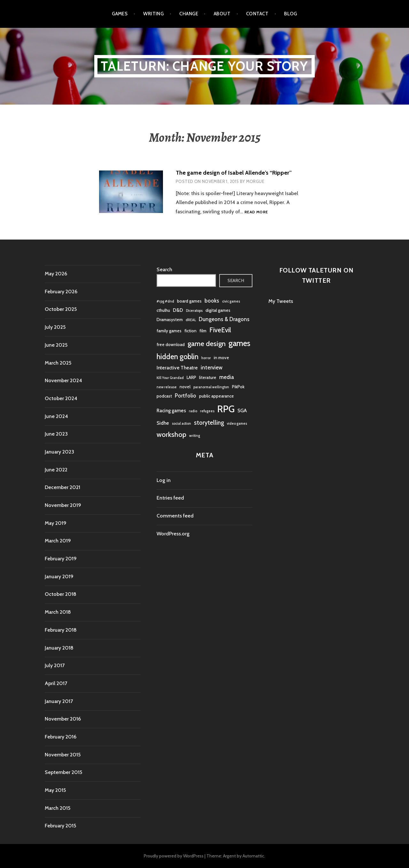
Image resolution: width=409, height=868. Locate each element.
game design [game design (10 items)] (207, 343)
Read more (256, 212)
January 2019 (59, 576)
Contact (257, 14)
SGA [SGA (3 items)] (242, 410)
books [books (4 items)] (212, 301)
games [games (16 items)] (239, 343)
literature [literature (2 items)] (208, 377)
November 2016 (63, 719)
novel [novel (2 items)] (185, 387)
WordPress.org (173, 534)
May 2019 (56, 523)
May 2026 (56, 274)
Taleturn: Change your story (204, 66)
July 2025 (55, 327)
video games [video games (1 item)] (237, 424)
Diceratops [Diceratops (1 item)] (194, 311)
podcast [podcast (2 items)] (164, 396)
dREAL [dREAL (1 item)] (191, 320)
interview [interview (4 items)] (212, 367)
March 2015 (58, 808)
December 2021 (62, 487)
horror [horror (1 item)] (206, 358)
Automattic (253, 856)
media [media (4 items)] (227, 377)
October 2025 (61, 309)
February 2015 (60, 826)
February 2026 (61, 292)
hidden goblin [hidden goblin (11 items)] (177, 357)
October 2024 (61, 398)
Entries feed (170, 498)
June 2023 (56, 434)
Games (120, 14)
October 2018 (61, 594)
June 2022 (56, 470)
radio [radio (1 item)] (193, 411)
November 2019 (63, 505)
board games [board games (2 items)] (189, 301)
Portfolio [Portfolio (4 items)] (185, 396)
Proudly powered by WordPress (174, 856)
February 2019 (61, 559)
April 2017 (56, 683)
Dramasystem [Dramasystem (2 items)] (170, 320)
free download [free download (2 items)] (171, 344)
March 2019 (58, 541)
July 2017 (55, 665)
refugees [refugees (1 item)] (207, 411)
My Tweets (281, 301)
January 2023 (59, 452)
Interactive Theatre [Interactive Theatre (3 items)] (177, 368)
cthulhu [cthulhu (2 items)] (163, 310)
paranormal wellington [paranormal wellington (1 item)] (211, 387)
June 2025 (56, 345)
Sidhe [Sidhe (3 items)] (163, 423)
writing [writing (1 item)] (195, 436)
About (222, 14)
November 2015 (63, 755)
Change (189, 14)
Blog (291, 14)
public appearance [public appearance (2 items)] (216, 396)
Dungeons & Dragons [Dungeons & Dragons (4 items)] (224, 319)
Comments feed (175, 516)
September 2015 (63, 772)
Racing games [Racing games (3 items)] (171, 410)
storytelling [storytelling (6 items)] (209, 423)
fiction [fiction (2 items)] (190, 331)
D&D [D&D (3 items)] (178, 310)
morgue (255, 181)
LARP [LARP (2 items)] (191, 377)
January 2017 (59, 701)
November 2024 (63, 380)
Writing (153, 14)
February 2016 (61, 737)
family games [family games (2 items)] (169, 331)
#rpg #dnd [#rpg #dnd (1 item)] (165, 301)
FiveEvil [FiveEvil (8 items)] (220, 330)
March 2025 (58, 363)
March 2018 (58, 612)
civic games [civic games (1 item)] (231, 301)
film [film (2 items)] (203, 331)
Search (164, 269)
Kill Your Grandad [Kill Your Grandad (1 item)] (170, 378)
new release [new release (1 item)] (167, 387)
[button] (131, 192)
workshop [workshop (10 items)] (171, 434)
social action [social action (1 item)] (181, 424)
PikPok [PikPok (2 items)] (238, 387)
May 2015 (55, 790)
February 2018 (61, 630)
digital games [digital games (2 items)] (218, 310)
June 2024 (56, 416)
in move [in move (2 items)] (221, 358)
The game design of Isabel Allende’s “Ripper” (234, 173)
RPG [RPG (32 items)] (226, 409)
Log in (164, 480)
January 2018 (59, 648)
